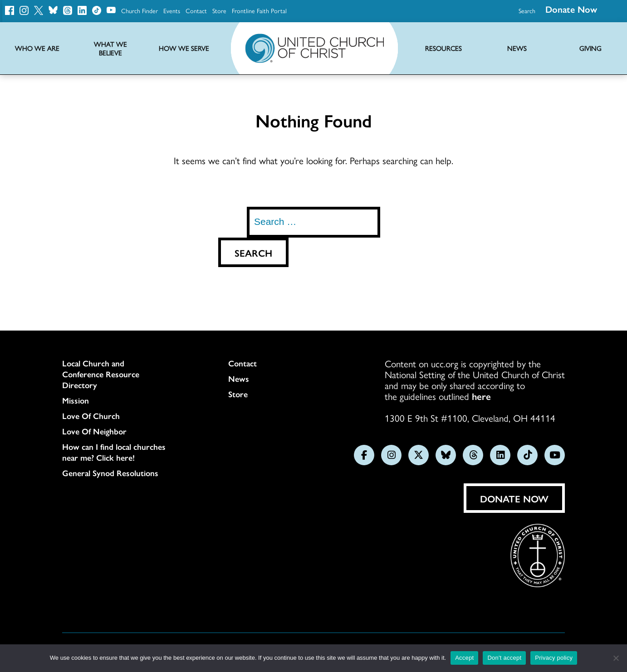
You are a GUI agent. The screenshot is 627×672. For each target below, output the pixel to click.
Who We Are (37, 48)
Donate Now (514, 498)
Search (527, 10)
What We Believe (110, 49)
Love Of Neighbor (94, 431)
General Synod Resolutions (110, 473)
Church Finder (140, 10)
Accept (464, 658)
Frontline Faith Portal (259, 10)
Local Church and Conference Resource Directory (101, 374)
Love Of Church (91, 416)
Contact (196, 10)
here (481, 396)
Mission (76, 400)
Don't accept (504, 658)
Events (172, 10)
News (239, 379)
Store (219, 10)
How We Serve (184, 48)
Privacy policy (554, 658)
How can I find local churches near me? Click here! (114, 452)
